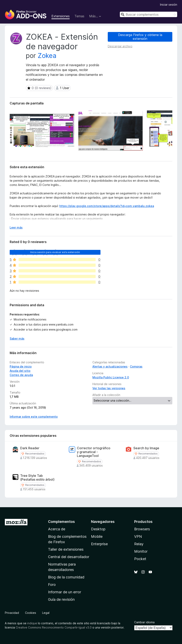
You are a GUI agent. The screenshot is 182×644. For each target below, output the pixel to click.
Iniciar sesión (169, 5)
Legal (46, 613)
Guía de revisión (61, 599)
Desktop (98, 529)
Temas (79, 16)
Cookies (31, 613)
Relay (139, 544)
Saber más (17, 338)
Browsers (142, 529)
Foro (52, 585)
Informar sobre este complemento (34, 417)
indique (32, 623)
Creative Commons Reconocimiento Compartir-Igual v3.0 (54, 627)
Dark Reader (30, 448)
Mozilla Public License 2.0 (111, 377)
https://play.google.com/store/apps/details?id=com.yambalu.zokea (107, 206)
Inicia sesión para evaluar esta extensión (55, 252)
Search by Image (146, 448)
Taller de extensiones (66, 549)
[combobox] (149, 14)
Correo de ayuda (21, 375)
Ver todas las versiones (109, 388)
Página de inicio (21, 366)
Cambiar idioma (144, 622)
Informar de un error (65, 592)
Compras (136, 366)
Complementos (61, 522)
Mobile (97, 536)
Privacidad (12, 613)
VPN (138, 536)
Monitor (141, 551)
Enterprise (99, 544)
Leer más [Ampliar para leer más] (16, 227)
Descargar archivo (120, 46)
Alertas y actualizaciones (110, 366)
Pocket (140, 559)
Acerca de (57, 529)
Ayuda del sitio (20, 371)
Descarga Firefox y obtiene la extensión (140, 37)
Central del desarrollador (69, 557)
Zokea (47, 56)
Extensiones (61, 16)
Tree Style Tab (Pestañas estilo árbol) (37, 478)
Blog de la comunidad (66, 577)
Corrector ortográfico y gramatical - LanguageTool (94, 452)
